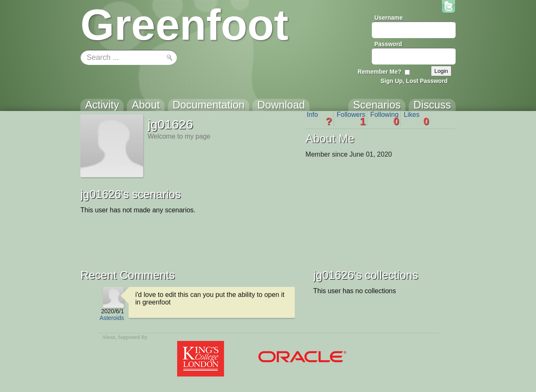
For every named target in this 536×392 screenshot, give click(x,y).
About (108, 337)
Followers (351, 119)
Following (385, 119)
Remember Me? (379, 72)
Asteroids (112, 318)
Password (388, 44)
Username (389, 18)
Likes (416, 119)
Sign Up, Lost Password (414, 81)
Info (320, 119)
